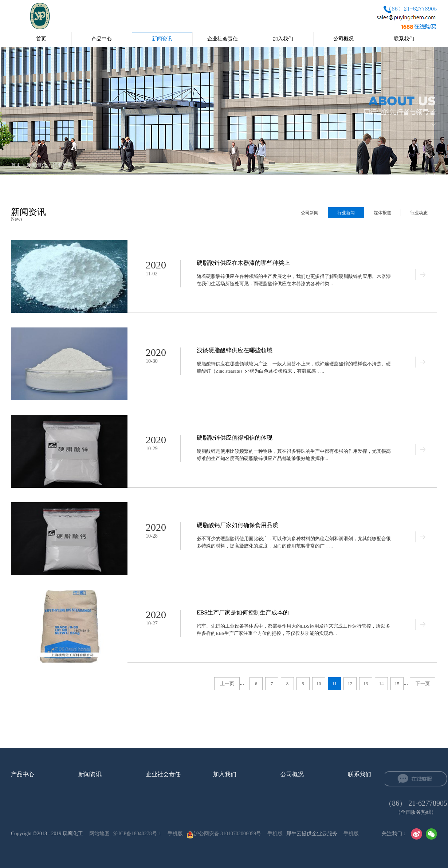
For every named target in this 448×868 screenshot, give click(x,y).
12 (350, 684)
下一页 (423, 684)
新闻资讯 (37, 165)
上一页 (227, 684)
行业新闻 (63, 165)
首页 (41, 39)
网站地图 (98, 834)
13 (366, 684)
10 (319, 684)
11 (335, 684)
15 (397, 684)
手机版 (174, 834)
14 (382, 684)
